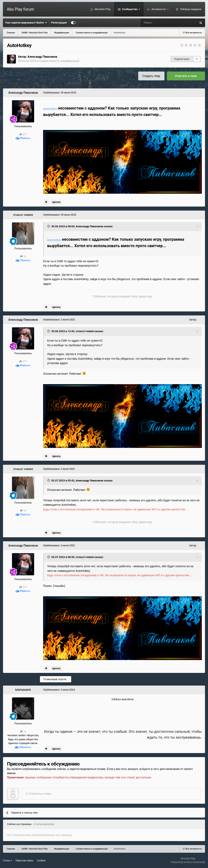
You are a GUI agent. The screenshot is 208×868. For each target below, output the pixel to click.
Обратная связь (24, 861)
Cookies (41, 861)
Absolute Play (102, 9)
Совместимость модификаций (59, 61)
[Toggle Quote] (49, 226)
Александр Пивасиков (42, 57)
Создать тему (151, 76)
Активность (159, 9)
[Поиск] (158, 23)
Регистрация (59, 23)
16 (23, 256)
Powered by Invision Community (188, 862)
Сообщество (130, 9)
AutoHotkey (50, 109)
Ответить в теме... (39, 794)
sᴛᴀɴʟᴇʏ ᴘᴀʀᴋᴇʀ (23, 215)
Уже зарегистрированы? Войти (26, 23)
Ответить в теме (186, 76)
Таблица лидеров (190, 9)
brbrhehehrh (23, 690)
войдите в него (149, 769)
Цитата (56, 202)
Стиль (7, 861)
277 (23, 134)
